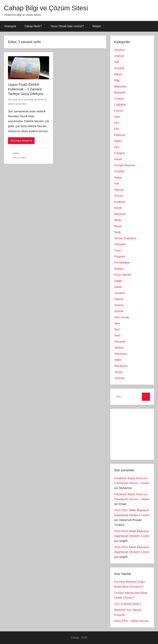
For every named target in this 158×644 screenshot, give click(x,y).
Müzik (118, 226)
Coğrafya (120, 105)
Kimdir (118, 208)
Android (119, 56)
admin (11, 104)
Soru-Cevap (122, 317)
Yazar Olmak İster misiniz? (67, 26)
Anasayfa (10, 26)
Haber (16, 153)
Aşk (117, 62)
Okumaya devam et (21, 140)
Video (118, 360)
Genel (118, 159)
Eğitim (118, 141)
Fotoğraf (119, 153)
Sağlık (118, 281)
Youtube (119, 378)
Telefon (119, 348)
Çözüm (119, 111)
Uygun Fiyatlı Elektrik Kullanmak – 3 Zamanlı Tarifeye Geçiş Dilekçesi (26, 89)
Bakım (118, 74)
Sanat (118, 287)
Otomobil (120, 244)
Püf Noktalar (122, 263)
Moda (118, 220)
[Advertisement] (136, 434)
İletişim (97, 26)
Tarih (117, 335)
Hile (117, 184)
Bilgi (117, 80)
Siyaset (119, 311)
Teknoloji (120, 342)
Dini (117, 123)
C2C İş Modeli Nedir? (128, 604)
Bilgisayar (120, 86)
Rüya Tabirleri (123, 275)
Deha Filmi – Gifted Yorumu (132, 621)
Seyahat (119, 293)
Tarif (117, 329)
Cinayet (119, 99)
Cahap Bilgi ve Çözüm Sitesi (46, 8)
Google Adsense (125, 165)
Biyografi (120, 92)
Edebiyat (120, 135)
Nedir (118, 232)
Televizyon (121, 354)
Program (120, 256)
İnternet (119, 190)
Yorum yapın (20, 157)
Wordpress (121, 366)
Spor (117, 323)
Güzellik (119, 171)
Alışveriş (120, 50)
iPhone (119, 196)
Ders (117, 117)
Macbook (120, 214)
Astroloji (119, 68)
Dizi (117, 129)
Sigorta (119, 299)
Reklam (119, 269)
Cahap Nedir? (33, 26)
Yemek (119, 372)
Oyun (118, 250)
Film (117, 147)
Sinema (119, 305)
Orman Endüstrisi (125, 238)
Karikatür (120, 202)
